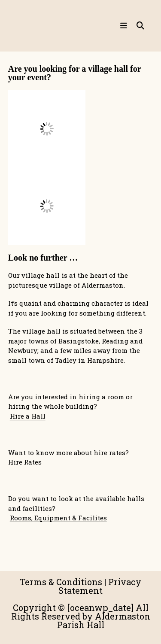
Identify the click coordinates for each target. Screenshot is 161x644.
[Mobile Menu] (125, 26)
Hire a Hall (28, 416)
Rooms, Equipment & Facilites (58, 518)
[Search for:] (137, 26)
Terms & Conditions (61, 582)
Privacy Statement (100, 586)
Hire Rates (25, 462)
